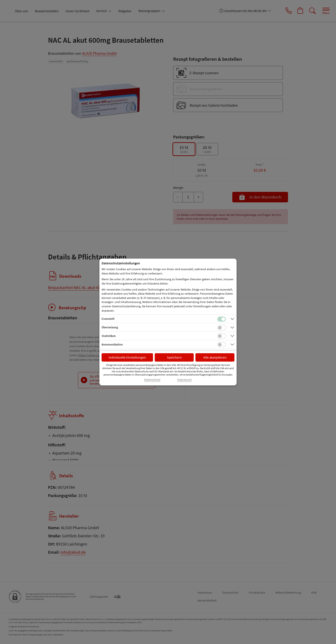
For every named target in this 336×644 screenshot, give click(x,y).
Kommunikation (112, 344)
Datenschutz (152, 380)
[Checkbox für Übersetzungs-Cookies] (222, 328)
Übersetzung (110, 327)
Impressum (184, 380)
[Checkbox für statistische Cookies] (222, 336)
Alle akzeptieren (215, 357)
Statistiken (109, 336)
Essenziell (108, 319)
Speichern (174, 357)
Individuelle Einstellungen (127, 357)
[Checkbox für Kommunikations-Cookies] (222, 345)
